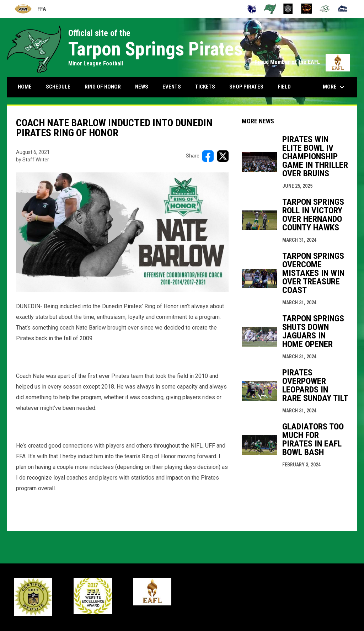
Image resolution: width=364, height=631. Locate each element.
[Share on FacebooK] (208, 156)
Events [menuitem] (172, 87)
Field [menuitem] (284, 87)
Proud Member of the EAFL (302, 62)
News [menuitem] (142, 87)
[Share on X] (223, 156)
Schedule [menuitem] (58, 87)
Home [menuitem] (25, 87)
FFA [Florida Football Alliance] (30, 9)
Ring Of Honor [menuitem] (103, 87)
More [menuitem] (334, 87)
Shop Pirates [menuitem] (246, 87)
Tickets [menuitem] (205, 87)
